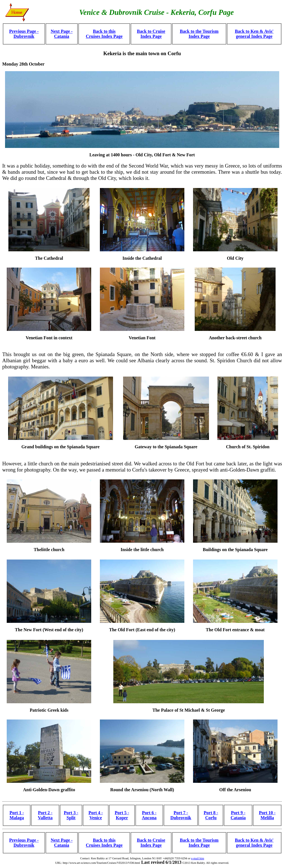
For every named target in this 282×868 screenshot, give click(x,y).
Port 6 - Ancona (149, 815)
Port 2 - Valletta (45, 815)
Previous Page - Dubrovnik (24, 34)
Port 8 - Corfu (211, 815)
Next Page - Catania (62, 34)
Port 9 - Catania (238, 815)
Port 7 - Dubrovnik (181, 815)
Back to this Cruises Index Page (104, 34)
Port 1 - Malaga (17, 815)
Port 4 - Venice (96, 815)
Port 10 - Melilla (267, 815)
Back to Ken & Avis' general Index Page (254, 34)
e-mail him (198, 858)
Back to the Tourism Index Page (199, 34)
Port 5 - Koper (122, 815)
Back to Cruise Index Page (151, 34)
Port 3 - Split (71, 815)
